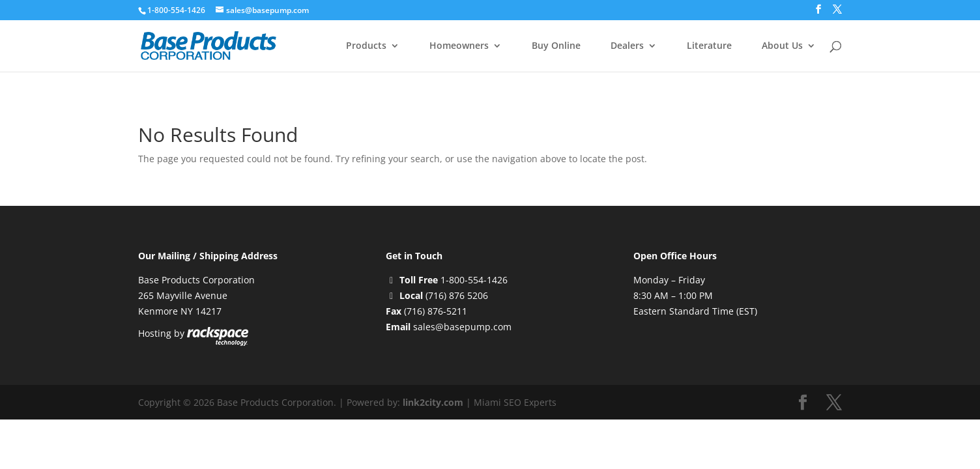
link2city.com (433, 402)
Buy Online (556, 46)
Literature (709, 46)
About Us (782, 46)
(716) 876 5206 (457, 295)
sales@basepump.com (462, 327)
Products (366, 46)
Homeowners (459, 46)
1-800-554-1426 (177, 10)
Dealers (627, 46)
